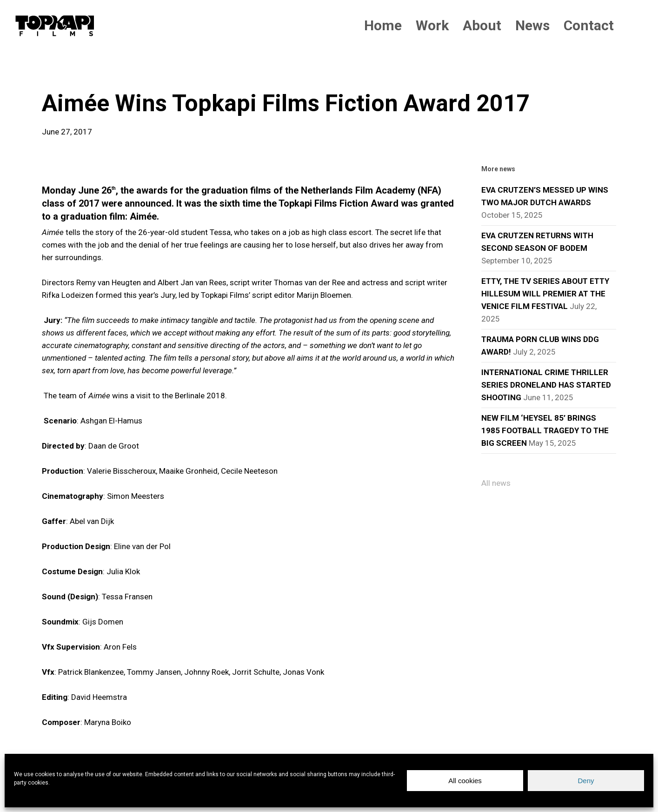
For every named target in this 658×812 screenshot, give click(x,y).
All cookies (465, 781)
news (57, 74)
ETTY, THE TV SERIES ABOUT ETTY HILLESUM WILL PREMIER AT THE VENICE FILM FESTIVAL (545, 294)
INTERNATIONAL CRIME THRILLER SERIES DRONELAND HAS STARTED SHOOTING (546, 385)
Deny (586, 781)
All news (496, 483)
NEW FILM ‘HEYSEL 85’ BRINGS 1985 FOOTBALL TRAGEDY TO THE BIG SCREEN (545, 430)
